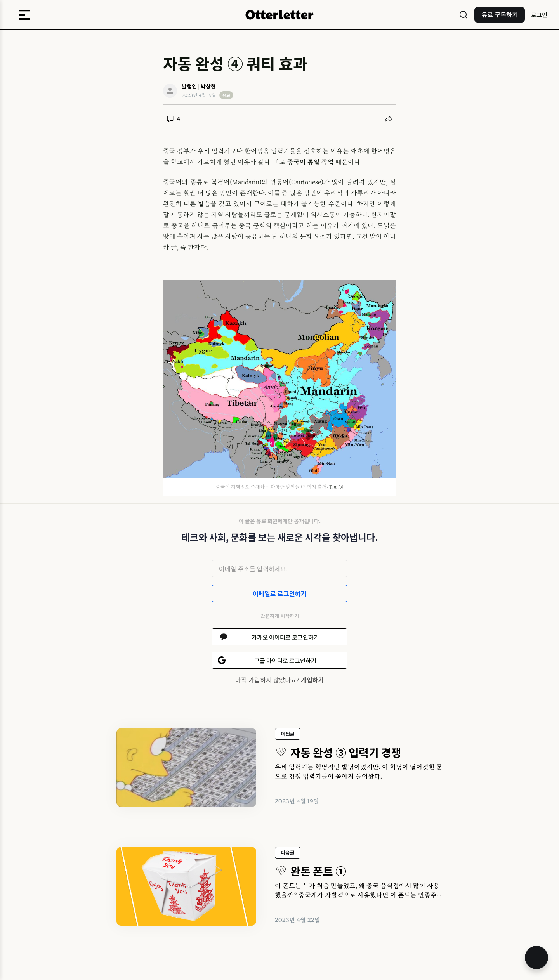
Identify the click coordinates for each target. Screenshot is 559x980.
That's (335, 487)
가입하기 (312, 680)
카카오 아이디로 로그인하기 (285, 637)
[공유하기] (389, 119)
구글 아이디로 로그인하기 (285, 660)
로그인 (539, 15)
